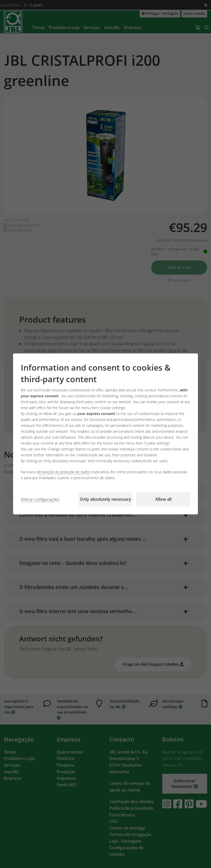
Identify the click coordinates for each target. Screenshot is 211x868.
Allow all (163, 499)
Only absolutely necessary (106, 499)
